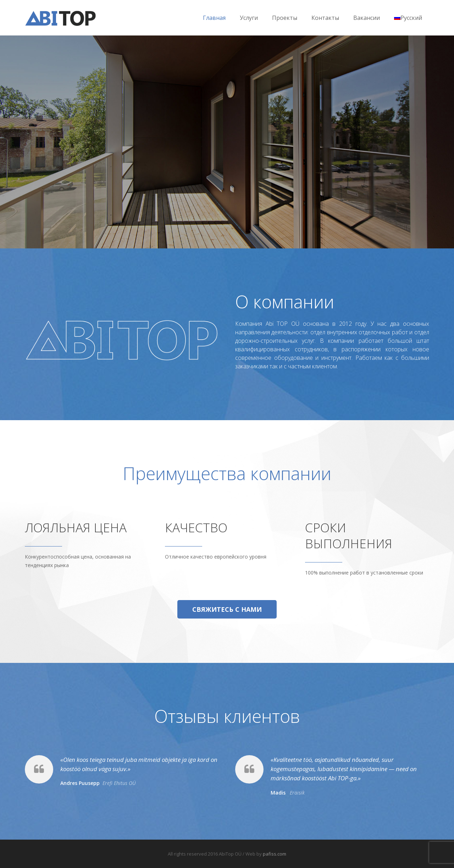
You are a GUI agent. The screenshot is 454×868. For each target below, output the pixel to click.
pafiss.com (275, 854)
